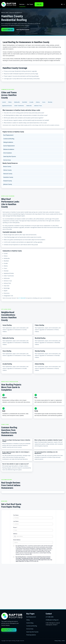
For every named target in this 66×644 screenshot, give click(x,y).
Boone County (7, 167)
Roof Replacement (8, 135)
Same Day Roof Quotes (23, 30)
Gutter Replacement (9, 146)
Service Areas (7, 160)
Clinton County (7, 170)
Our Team (30, 4)
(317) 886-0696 (22, 298)
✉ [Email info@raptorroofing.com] (64, 4)
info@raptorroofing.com (52, 620)
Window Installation (9, 149)
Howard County (8, 181)
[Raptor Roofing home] (9, 4)
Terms (63, 641)
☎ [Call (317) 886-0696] (62, 4)
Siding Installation (8, 142)
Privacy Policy (58, 641)
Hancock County (8, 174)
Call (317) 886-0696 (8, 30)
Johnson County (8, 184)
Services (22, 4)
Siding (28, 620)
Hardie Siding (30, 623)
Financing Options (31, 635)
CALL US (39, 4)
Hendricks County (8, 177)
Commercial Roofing (9, 139)
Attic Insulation (8, 153)
